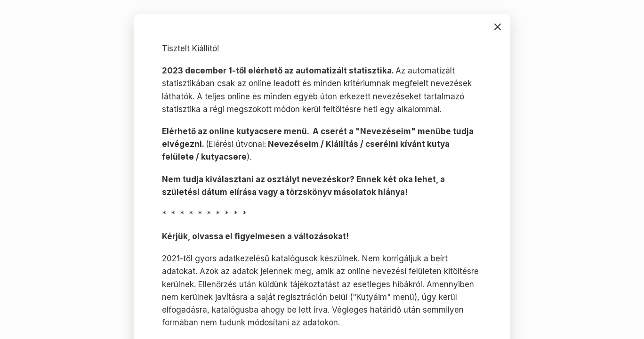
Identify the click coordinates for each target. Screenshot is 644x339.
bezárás (498, 27)
